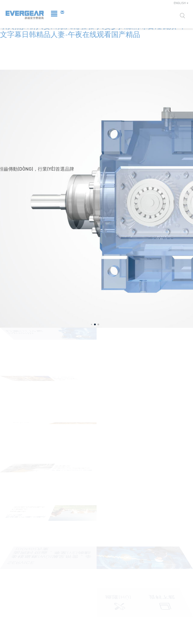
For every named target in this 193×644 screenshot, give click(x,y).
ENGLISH (181, 3)
